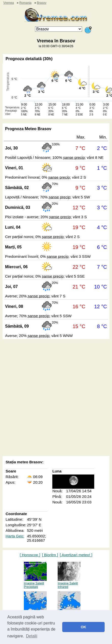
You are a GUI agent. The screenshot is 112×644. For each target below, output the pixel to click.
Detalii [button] (31, 636)
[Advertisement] (56, 398)
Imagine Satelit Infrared (69, 583)
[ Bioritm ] (50, 555)
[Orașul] (59, 29)
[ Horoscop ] (30, 555)
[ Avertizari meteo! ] (76, 555)
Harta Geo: (15, 536)
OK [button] (84, 627)
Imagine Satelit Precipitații (35, 583)
